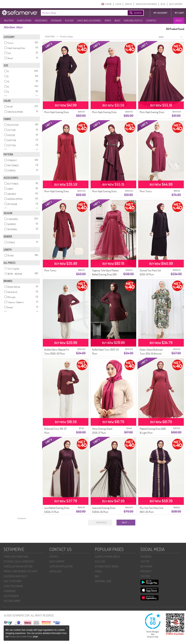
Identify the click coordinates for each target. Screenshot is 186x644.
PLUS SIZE (69, 21)
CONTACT (54, 557)
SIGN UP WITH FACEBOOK (146, 4)
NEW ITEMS (9, 21)
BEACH (117, 21)
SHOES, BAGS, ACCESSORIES (89, 21)
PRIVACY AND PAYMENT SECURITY (21, 571)
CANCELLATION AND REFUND (18, 566)
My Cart (180, 13)
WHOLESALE (56, 571)
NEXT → (126, 523)
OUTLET (179, 21)
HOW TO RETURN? (12, 581)
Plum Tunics (146, 191)
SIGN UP (128, 4)
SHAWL (98, 571)
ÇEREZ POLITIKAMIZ (13, 586)
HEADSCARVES (41, 21)
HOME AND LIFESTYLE (133, 21)
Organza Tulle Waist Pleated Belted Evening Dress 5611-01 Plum (105, 274)
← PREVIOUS (100, 523)
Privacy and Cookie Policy (21, 637)
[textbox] (81, 13)
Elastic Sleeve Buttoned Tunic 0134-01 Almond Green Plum (151, 354)
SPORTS (108, 21)
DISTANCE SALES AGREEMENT (19, 561)
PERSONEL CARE (103, 581)
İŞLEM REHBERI (11, 596)
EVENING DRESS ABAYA (107, 566)
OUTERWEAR (56, 21)
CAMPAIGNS (10, 591)
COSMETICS (151, 21)
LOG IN (118, 4)
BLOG (163, 4)
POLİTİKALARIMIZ (12, 601)
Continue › (22, 518)
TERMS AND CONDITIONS (16, 557)
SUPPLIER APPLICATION (61, 566)
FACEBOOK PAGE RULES (16, 576)
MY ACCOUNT (161, 13)
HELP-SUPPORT (176, 4)
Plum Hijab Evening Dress (57, 112)
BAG (97, 576)
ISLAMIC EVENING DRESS (107, 557)
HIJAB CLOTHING (24, 21)
